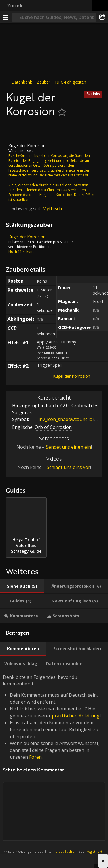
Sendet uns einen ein (68, 447)
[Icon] (16, 130)
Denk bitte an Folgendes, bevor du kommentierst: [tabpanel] (54, 767)
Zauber (43, 82)
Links (96, 94)
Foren (35, 757)
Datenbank (22, 82)
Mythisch (52, 208)
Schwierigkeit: (27, 208)
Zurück (15, 6)
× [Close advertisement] (103, 861)
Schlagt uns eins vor (68, 467)
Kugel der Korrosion (72, 376)
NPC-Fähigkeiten (71, 82)
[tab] (22, 586)
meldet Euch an (65, 851)
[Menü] (6, 17)
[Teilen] (102, 17)
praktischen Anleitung (76, 716)
